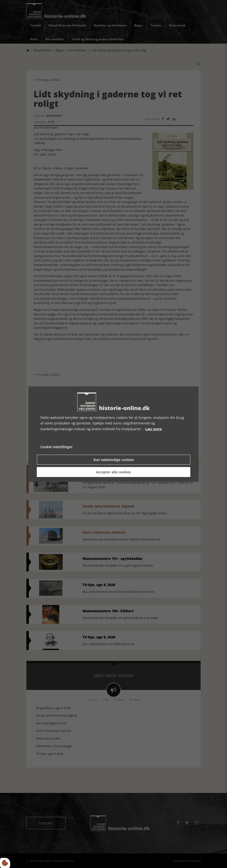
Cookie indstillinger (57, 447)
